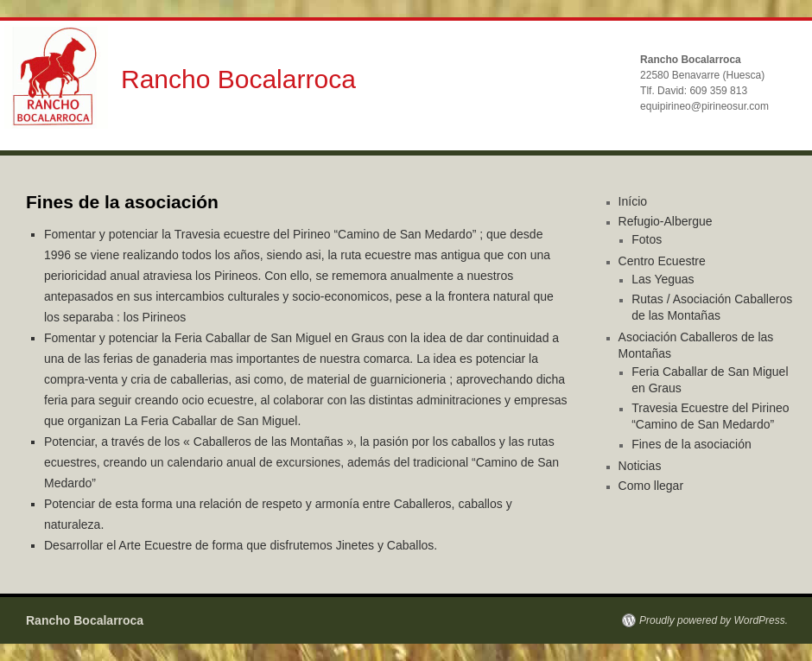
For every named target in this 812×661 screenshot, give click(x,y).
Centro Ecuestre (662, 261)
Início (633, 201)
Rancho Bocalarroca (238, 79)
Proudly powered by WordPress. (714, 620)
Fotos (647, 239)
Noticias (640, 466)
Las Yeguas (663, 279)
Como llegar (651, 486)
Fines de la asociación (691, 444)
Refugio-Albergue (666, 221)
